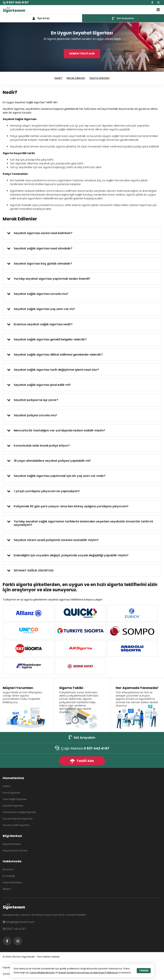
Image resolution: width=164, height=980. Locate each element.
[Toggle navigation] (158, 10)
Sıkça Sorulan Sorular (15, 851)
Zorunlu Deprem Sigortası (18, 819)
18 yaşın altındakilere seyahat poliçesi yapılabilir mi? (52, 461)
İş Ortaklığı (9, 876)
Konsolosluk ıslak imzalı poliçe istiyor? (42, 446)
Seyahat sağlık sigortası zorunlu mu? (41, 294)
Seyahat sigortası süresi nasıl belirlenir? (43, 233)
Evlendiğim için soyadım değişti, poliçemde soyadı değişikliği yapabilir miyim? (71, 555)
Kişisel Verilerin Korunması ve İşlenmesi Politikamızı (88, 973)
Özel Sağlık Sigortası (15, 799)
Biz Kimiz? (8, 869)
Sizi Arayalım (82, 737)
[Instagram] (158, 3)
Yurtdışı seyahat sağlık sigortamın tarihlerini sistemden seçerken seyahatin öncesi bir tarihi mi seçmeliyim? (83, 523)
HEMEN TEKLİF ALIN (82, 54)
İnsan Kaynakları (12, 882)
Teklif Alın (82, 761)
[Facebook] (152, 3)
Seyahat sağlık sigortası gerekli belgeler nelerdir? (50, 339)
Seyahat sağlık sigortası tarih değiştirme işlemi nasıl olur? (56, 370)
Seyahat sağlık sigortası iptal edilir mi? (42, 385)
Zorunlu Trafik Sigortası (16, 825)
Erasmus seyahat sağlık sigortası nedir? (43, 324)
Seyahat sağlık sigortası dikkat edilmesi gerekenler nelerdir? (58, 355)
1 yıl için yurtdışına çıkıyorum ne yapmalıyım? (47, 491)
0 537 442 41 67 (16, 2)
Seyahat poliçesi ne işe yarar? (36, 400)
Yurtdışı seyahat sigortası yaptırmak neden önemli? (52, 279)
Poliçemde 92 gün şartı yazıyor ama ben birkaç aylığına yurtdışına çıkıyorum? (71, 506)
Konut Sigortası (11, 793)
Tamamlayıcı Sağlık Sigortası (19, 812)
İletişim (7, 889)
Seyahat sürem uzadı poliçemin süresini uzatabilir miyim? (56, 540)
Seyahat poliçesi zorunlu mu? (35, 415)
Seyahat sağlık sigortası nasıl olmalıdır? (43, 248)
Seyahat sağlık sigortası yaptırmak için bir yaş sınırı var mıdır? (60, 476)
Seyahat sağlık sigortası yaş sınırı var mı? (44, 309)
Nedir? (58, 78)
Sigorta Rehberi (12, 844)
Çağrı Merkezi (82, 748)
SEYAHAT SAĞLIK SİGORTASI (34, 570)
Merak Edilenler (76, 78)
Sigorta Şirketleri (100, 78)
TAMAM (144, 971)
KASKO (7, 786)
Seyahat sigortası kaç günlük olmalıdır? (43, 264)
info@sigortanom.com (19, 922)
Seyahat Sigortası (13, 806)
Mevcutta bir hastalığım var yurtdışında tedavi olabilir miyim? (59, 430)
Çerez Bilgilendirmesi (42, 973)
